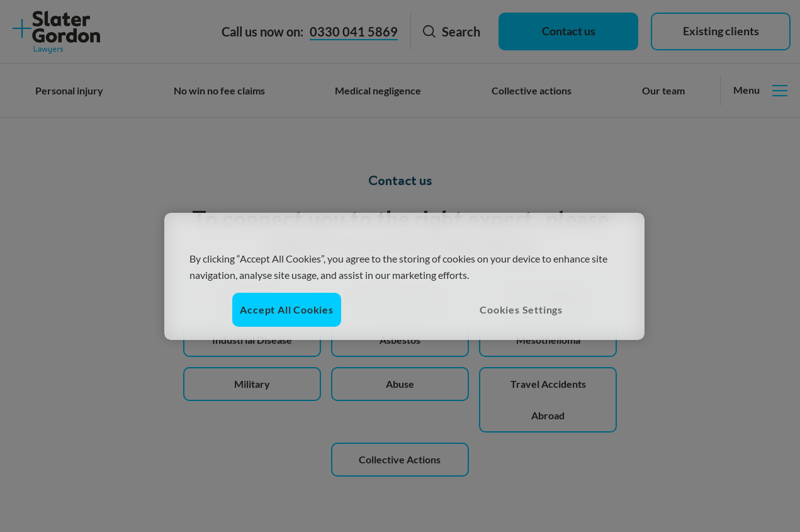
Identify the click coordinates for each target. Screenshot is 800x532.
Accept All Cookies (286, 309)
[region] (404, 276)
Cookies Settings (521, 309)
